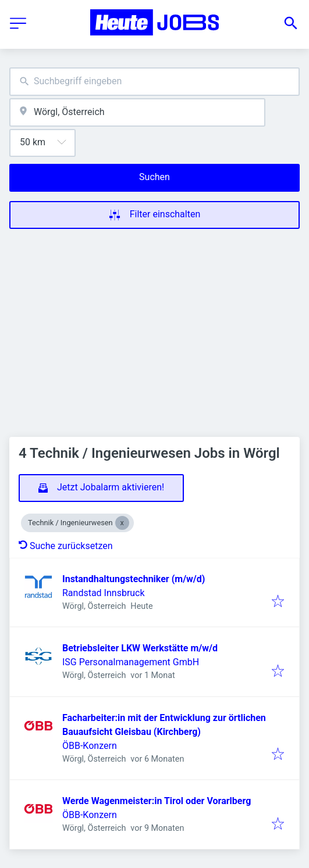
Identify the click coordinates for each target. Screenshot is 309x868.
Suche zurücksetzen (66, 546)
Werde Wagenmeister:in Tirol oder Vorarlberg (157, 801)
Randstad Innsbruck (104, 593)
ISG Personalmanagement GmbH (131, 662)
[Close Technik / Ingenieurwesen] (122, 523)
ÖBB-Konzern (90, 746)
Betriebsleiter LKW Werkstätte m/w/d (140, 648)
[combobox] (154, 82)
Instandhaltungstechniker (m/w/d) (134, 579)
